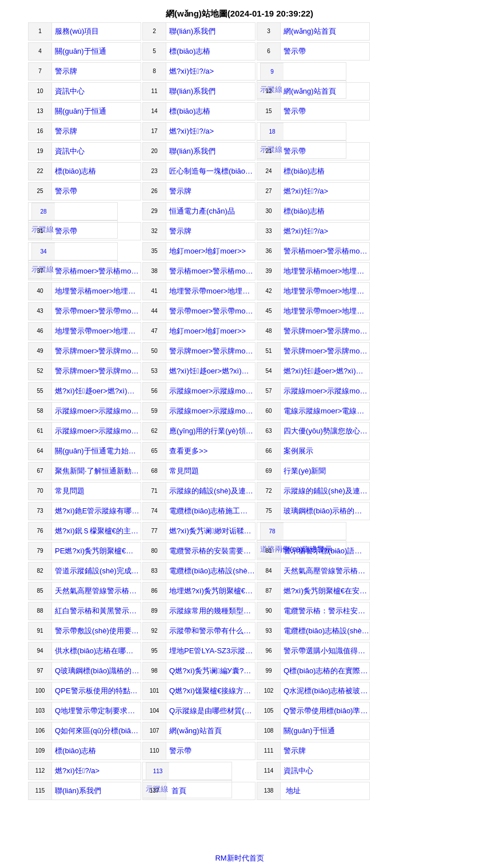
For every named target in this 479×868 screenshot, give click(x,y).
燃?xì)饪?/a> (191, 71)
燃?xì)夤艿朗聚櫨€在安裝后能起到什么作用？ (327, 591)
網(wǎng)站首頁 (310, 31)
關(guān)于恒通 (81, 51)
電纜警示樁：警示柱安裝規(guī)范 (327, 611)
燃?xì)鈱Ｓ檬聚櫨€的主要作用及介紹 (98, 531)
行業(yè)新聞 (305, 471)
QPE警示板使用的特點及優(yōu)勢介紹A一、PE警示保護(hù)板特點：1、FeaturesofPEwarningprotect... (98, 691)
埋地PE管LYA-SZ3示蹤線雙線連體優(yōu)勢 (212, 651)
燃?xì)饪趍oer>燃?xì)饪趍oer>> (212, 371)
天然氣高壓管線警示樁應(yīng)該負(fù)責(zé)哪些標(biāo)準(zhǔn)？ (98, 591)
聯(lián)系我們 (192, 31)
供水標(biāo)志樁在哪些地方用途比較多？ (98, 651)
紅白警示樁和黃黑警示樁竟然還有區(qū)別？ (98, 611)
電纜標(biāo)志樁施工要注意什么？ (212, 511)
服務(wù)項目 (77, 31)
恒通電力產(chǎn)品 (202, 211)
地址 (292, 791)
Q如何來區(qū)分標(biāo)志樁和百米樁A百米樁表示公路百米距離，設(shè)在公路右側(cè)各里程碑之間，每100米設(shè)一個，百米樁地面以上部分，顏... (98, 731)
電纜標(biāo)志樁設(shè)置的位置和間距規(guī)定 (212, 571)
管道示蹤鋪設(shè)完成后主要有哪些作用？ (98, 571)
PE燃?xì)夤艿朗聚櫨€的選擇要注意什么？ (98, 551)
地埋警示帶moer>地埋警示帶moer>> (212, 291)
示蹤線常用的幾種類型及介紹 (212, 611)
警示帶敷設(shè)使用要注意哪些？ (98, 631)
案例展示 (298, 451)
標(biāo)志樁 (190, 51)
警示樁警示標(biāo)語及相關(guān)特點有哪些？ (327, 551)
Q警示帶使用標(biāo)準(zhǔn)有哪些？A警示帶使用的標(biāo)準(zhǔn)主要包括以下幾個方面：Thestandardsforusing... (327, 711)
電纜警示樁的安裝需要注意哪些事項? (212, 551)
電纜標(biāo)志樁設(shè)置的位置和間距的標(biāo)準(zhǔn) (327, 631)
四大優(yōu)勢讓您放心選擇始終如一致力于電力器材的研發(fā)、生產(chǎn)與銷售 (327, 431)
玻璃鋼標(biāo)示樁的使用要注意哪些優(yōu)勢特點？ (327, 511)
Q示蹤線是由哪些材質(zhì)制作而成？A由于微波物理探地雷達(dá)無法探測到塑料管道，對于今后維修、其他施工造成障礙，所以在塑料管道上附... (212, 711)
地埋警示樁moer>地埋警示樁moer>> (327, 271)
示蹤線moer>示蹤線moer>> (212, 391)
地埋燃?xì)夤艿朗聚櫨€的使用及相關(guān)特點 (212, 591)
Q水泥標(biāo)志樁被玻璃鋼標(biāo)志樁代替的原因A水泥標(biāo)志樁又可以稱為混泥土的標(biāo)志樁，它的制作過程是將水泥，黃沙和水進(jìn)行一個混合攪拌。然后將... (327, 691)
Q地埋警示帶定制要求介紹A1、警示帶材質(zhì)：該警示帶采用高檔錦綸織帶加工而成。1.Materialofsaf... (98, 711)
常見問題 (184, 471)
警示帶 (295, 51)
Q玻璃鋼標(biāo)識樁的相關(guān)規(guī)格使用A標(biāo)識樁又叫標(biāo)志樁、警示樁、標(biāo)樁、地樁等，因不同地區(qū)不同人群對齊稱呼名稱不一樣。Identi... (98, 671)
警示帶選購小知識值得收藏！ (327, 651)
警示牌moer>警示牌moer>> (327, 331)
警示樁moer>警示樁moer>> (327, 251)
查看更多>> (188, 451)
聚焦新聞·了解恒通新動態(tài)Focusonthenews (98, 471)
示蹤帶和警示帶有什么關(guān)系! (212, 631)
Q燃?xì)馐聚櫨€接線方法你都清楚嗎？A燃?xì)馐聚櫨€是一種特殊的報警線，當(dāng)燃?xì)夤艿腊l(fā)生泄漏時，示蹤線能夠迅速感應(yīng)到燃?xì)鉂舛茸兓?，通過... (212, 691)
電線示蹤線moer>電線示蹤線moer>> (327, 411)
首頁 (178, 791)
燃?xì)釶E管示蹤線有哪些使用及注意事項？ (98, 511)
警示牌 (66, 71)
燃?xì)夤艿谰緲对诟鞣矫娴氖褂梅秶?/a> (212, 531)
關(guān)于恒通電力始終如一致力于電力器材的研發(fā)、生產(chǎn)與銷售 (98, 451)
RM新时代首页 (239, 858)
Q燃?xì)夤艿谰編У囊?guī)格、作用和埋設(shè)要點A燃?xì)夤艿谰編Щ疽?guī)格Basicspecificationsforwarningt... (212, 671)
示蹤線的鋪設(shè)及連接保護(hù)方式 (327, 491)
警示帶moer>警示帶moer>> (98, 311)
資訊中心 (70, 91)
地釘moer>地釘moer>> (207, 251)
